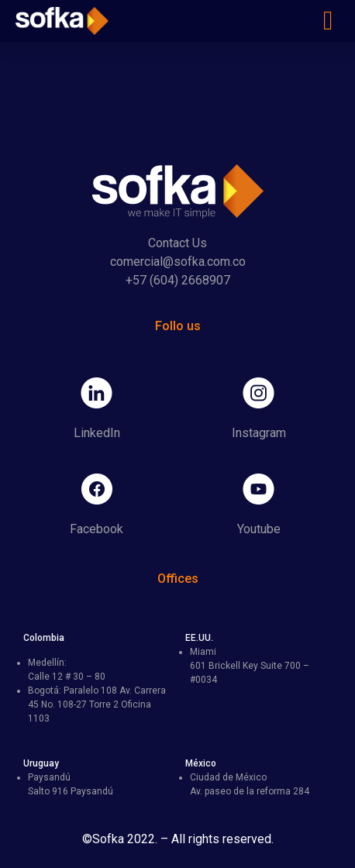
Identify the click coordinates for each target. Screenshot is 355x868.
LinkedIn (97, 433)
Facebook (97, 529)
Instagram (259, 433)
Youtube (259, 529)
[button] (328, 21)
